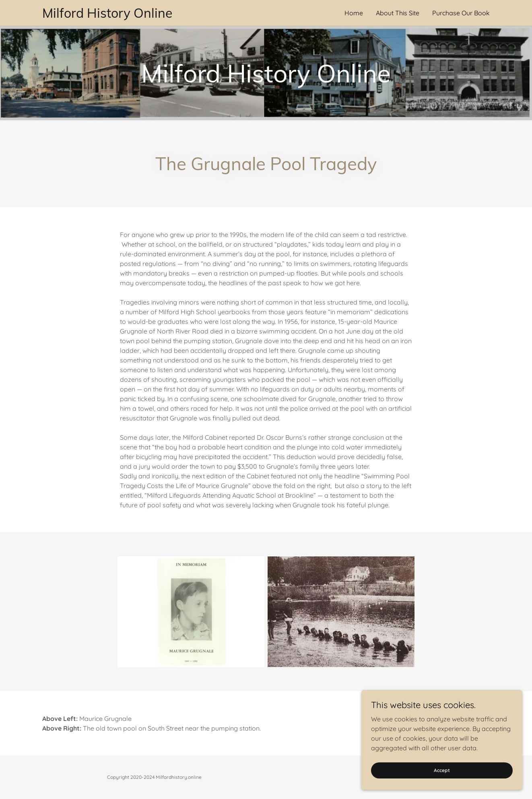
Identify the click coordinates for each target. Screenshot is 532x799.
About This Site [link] (398, 13)
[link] (154, 15)
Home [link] (354, 13)
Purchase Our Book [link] (461, 13)
